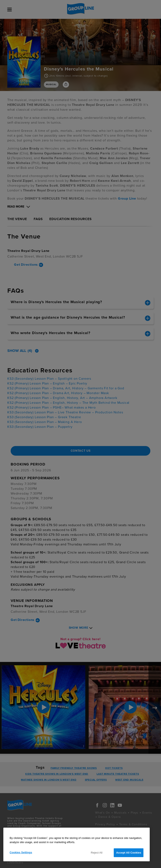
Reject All (97, 853)
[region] (77, 844)
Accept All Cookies (129, 853)
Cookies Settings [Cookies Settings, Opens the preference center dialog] (21, 852)
